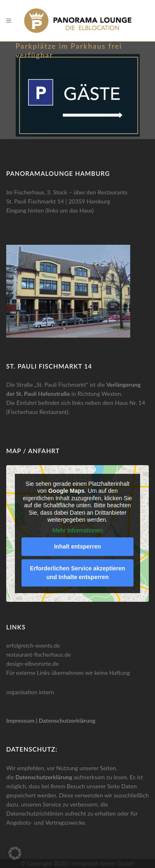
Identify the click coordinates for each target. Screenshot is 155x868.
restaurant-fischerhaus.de (38, 654)
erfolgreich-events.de (33, 645)
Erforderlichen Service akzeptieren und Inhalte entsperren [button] (77, 573)
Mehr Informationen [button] (77, 530)
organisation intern (30, 692)
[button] (15, 853)
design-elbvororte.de (32, 663)
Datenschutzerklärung (67, 720)
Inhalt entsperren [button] (78, 546)
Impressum (20, 720)
